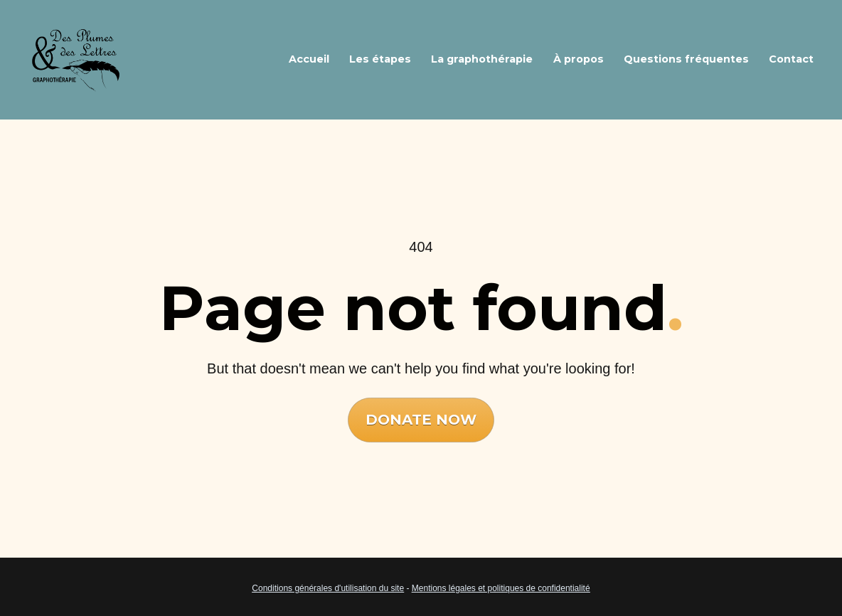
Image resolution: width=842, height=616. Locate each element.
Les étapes (380, 59)
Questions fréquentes (686, 59)
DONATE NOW (421, 413)
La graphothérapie (482, 59)
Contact (791, 59)
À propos (579, 59)
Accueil (309, 59)
